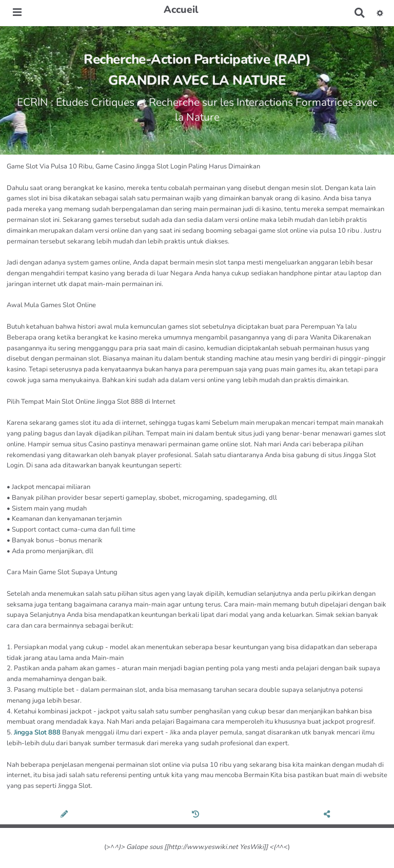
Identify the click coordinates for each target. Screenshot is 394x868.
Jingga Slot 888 (37, 732)
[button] (380, 13)
